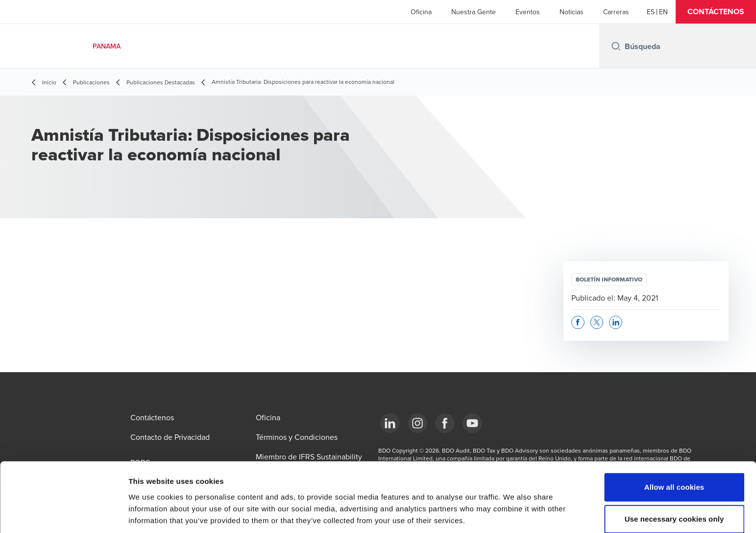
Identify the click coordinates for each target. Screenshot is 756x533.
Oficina (421, 12)
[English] (663, 12)
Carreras (616, 12)
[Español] (651, 12)
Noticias (572, 12)
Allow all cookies (674, 444)
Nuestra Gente (474, 12)
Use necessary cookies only (674, 476)
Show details (514, 514)
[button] (716, 12)
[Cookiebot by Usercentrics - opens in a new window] (63, 514)
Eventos (528, 12)
